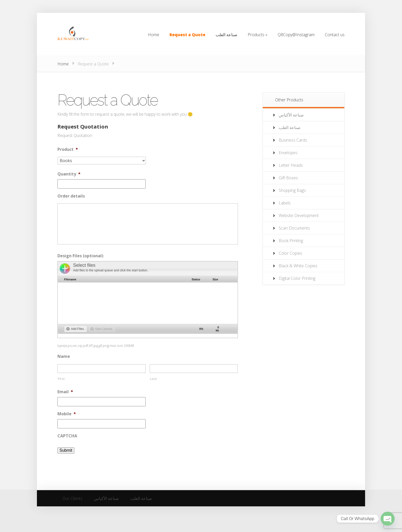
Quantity (69, 174)
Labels (285, 203)
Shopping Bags (292, 190)
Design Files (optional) (80, 256)
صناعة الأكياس (291, 115)
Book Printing (291, 241)
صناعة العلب (290, 127)
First (61, 379)
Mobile (67, 414)
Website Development (299, 215)
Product (68, 149)
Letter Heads (291, 165)
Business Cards (293, 140)
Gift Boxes (288, 178)
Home (63, 64)
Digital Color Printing (297, 278)
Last (153, 379)
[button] (76, 329)
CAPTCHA (67, 436)
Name (64, 356)
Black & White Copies (298, 266)
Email (65, 392)
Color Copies (290, 253)
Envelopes (288, 153)
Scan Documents (294, 228)
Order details (71, 196)
